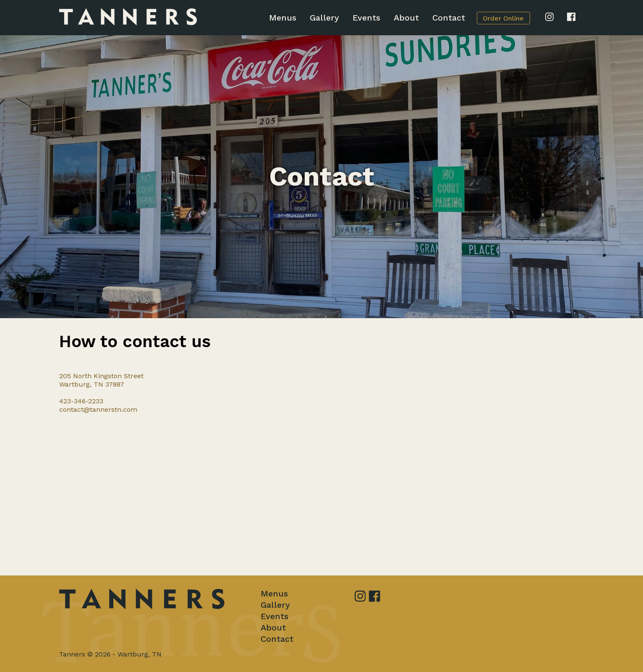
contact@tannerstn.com (98, 409)
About (406, 18)
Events (366, 18)
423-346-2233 (81, 401)
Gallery (324, 18)
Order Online (503, 18)
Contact (449, 18)
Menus (283, 18)
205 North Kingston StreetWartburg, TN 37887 (101, 380)
